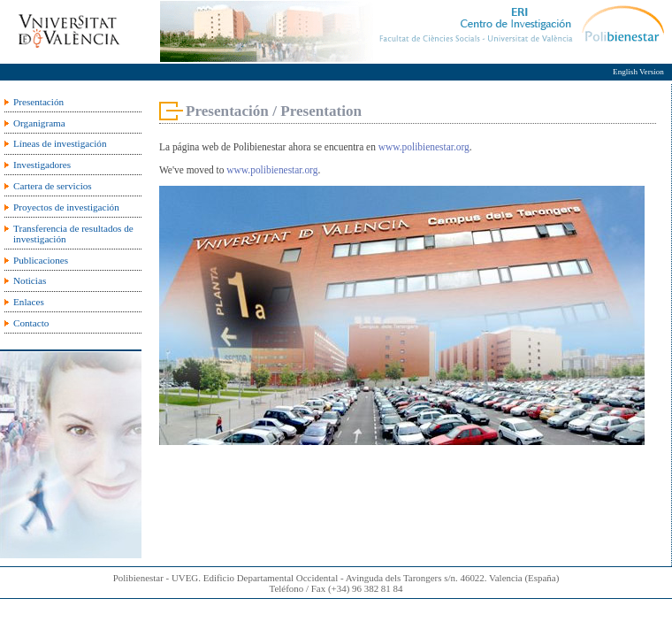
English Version (638, 72)
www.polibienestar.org (424, 147)
